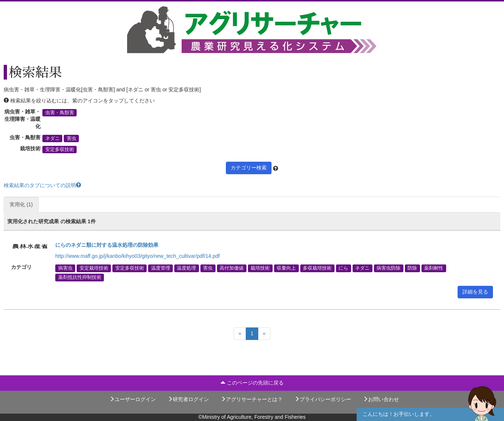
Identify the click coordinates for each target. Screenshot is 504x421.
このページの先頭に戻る (252, 383)
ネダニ (52, 138)
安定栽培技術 (94, 268)
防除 (412, 268)
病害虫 (65, 268)
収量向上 (286, 268)
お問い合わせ (381, 399)
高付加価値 (232, 268)
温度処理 (186, 268)
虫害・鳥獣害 (60, 113)
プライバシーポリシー (323, 399)
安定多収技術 (60, 150)
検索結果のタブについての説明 (42, 185)
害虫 (71, 138)
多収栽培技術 (317, 268)
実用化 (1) (21, 204)
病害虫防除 (388, 268)
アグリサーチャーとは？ (252, 399)
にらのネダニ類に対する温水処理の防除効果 (107, 245)
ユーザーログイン (133, 399)
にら (343, 268)
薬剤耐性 (434, 268)
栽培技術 (260, 268)
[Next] (264, 334)
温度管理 (161, 268)
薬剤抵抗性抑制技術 (80, 277)
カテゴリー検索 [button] (249, 168)
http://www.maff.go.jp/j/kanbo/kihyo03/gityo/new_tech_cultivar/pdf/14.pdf (137, 256)
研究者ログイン (188, 399)
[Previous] (240, 334)
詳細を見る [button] (475, 292)
